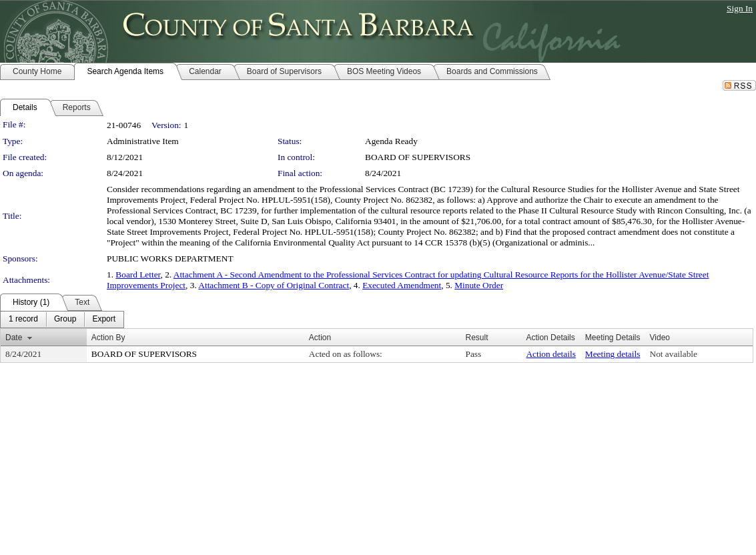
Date (14, 338)
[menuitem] (23, 320)
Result (477, 338)
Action (320, 338)
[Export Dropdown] (104, 320)
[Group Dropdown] (65, 320)
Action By (108, 338)
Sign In (740, 8)
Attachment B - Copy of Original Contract (274, 285)
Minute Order (479, 285)
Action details (550, 354)
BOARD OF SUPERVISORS (418, 157)
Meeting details (613, 354)
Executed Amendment (402, 285)
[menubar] (62, 320)
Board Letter (138, 274)
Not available (674, 354)
